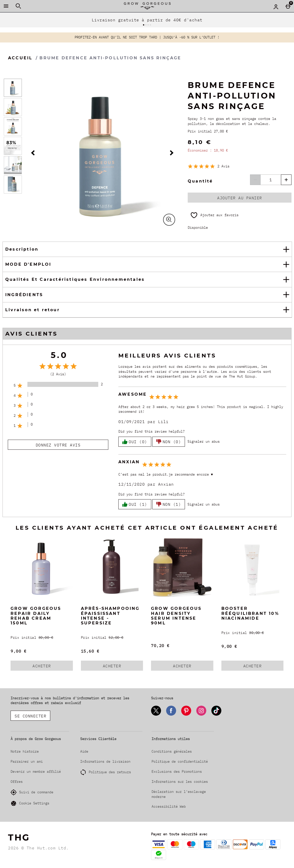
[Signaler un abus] (204, 442)
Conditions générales (172, 751)
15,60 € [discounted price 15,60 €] (90, 651)
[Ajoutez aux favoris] (214, 215)
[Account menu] (276, 7)
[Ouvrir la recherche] (18, 6)
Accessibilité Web (169, 806)
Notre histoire (25, 751)
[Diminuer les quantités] (255, 180)
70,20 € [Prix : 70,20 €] (160, 646)
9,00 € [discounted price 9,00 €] (18, 651)
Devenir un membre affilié (36, 771)
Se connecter (30, 716)
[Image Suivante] (171, 153)
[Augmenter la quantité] (286, 180)
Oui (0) (135, 442)
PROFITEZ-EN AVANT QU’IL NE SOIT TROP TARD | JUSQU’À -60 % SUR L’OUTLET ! (147, 37)
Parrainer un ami (27, 761)
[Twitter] (156, 715)
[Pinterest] (186, 715)
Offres (17, 782)
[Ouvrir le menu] (6, 6)
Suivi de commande (32, 792)
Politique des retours (110, 772)
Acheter (48, 667)
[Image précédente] (34, 153)
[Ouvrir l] (13, 88)
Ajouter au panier (240, 198)
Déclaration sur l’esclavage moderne (179, 794)
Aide (84, 751)
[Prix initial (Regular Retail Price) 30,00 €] (42, 638)
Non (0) (169, 442)
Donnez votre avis (58, 445)
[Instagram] (201, 715)
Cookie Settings (30, 803)
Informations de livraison (105, 761)
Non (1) (169, 504)
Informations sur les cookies (180, 782)
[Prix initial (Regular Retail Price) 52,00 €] (112, 638)
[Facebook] (171, 715)
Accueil (20, 58)
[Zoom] (169, 220)
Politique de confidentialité (180, 761)
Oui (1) (135, 504)
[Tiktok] (216, 715)
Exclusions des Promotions (177, 771)
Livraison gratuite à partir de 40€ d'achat (147, 20)
